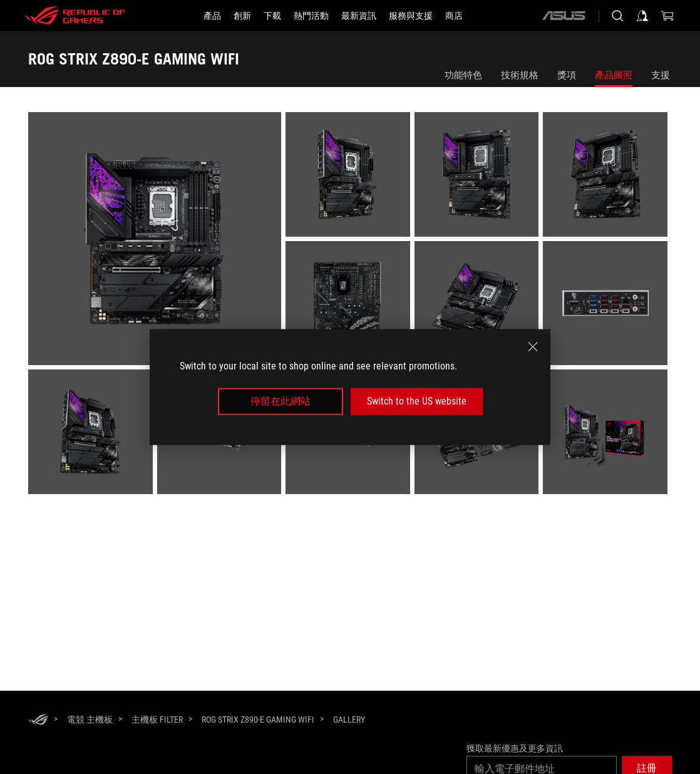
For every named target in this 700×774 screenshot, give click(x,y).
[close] (533, 347)
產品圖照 (614, 75)
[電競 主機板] (90, 720)
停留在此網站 (281, 401)
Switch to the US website (417, 401)
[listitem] (157, 241)
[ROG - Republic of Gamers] (75, 16)
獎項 (567, 75)
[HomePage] (38, 720)
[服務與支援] (411, 16)
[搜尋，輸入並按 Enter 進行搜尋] (617, 16)
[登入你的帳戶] (642, 16)
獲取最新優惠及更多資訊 (515, 748)
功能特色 (463, 75)
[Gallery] (349, 720)
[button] (212, 16)
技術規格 (520, 75)
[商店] (454, 16)
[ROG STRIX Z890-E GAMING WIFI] (258, 720)
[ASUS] (564, 16)
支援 (661, 75)
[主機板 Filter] (157, 720)
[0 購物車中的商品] (667, 16)
